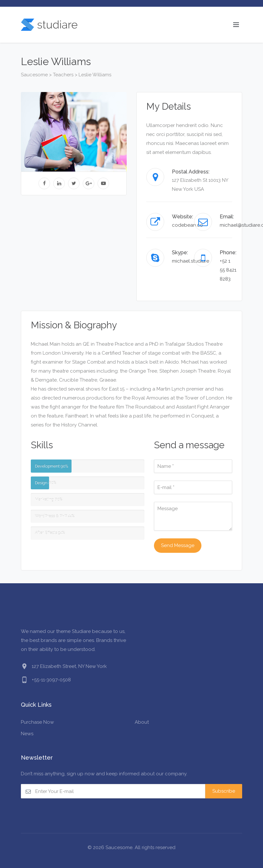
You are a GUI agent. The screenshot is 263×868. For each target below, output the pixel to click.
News (27, 734)
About (142, 722)
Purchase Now (37, 722)
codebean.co (187, 225)
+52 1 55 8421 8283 (228, 270)
